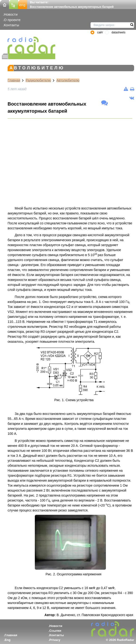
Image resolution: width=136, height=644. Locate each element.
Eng (8, 640)
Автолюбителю (68, 80)
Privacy (55, 640)
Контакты (11, 25)
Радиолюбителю (38, 80)
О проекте (12, 20)
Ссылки (55, 631)
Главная (14, 80)
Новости (11, 14)
